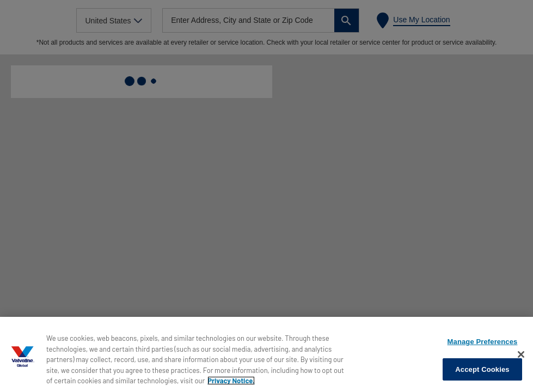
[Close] (521, 354)
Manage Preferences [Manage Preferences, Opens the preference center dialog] (483, 342)
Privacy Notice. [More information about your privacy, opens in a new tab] (231, 381)
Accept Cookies (482, 369)
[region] (266, 354)
